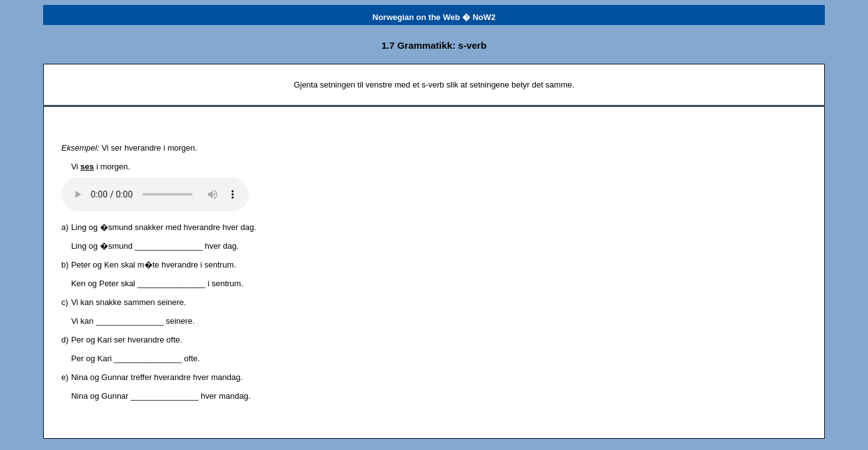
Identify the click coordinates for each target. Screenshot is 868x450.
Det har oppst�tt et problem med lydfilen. (155, 194)
